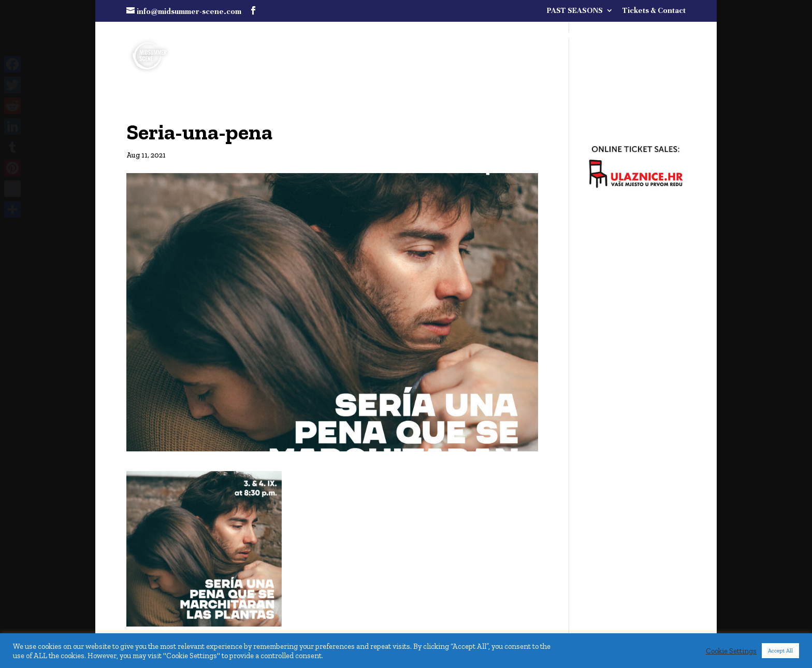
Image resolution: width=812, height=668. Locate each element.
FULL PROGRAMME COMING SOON (578, 37)
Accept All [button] (780, 651)
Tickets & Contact (654, 11)
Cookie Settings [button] (731, 651)
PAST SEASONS (575, 11)
